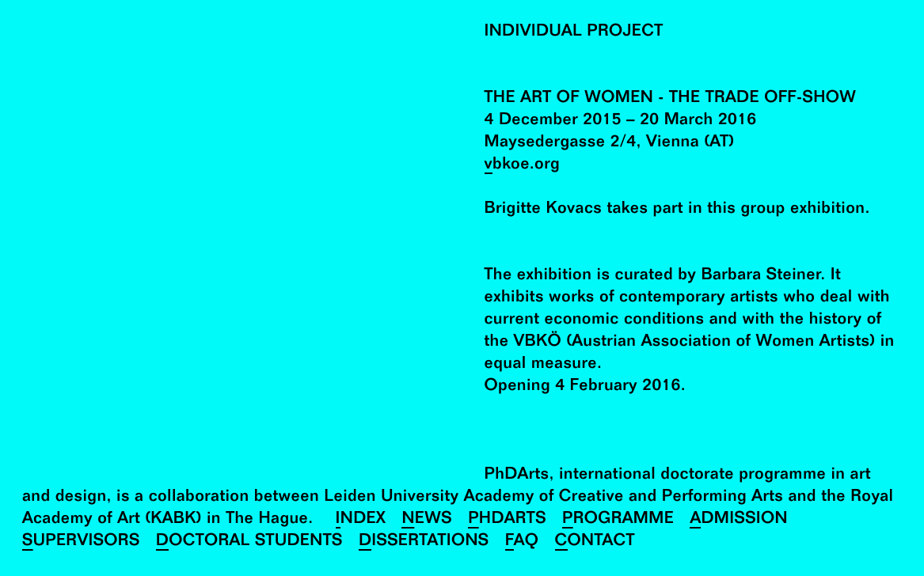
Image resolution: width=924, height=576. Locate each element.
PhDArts (507, 520)
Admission (739, 520)
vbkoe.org (523, 166)
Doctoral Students (249, 542)
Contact (595, 542)
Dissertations (424, 542)
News (427, 520)
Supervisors (81, 542)
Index (361, 520)
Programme (618, 520)
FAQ (522, 542)
